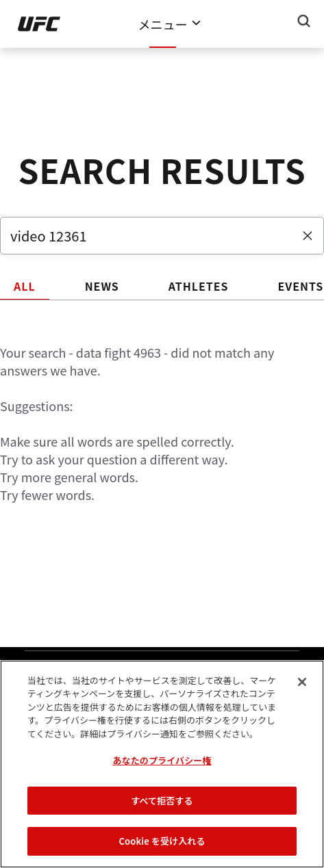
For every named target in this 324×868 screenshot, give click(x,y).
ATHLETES (199, 286)
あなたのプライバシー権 (162, 760)
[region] (162, 764)
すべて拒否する (162, 801)
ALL (25, 286)
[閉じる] (302, 682)
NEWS (102, 286)
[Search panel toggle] (304, 21)
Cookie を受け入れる (162, 841)
